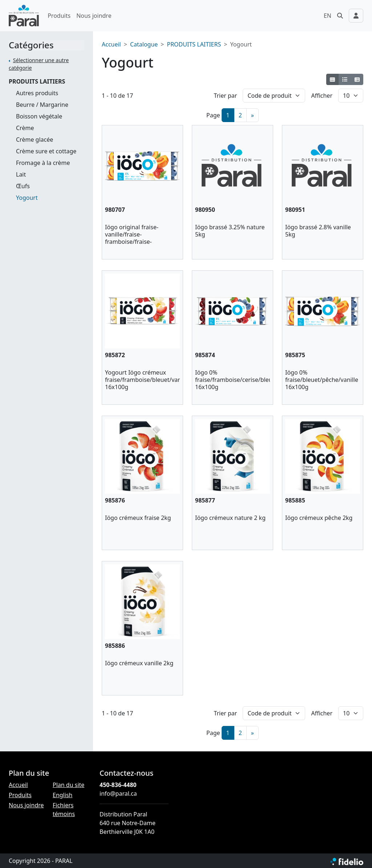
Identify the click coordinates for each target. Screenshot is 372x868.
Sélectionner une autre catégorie (39, 64)
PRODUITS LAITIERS (37, 81)
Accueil (111, 44)
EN (327, 16)
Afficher (322, 96)
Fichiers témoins (64, 810)
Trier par (225, 96)
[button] (340, 16)
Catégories (31, 45)
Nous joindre (94, 16)
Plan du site (68, 785)
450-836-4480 (118, 785)
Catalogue (144, 44)
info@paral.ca (118, 794)
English (62, 795)
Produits (59, 16)
